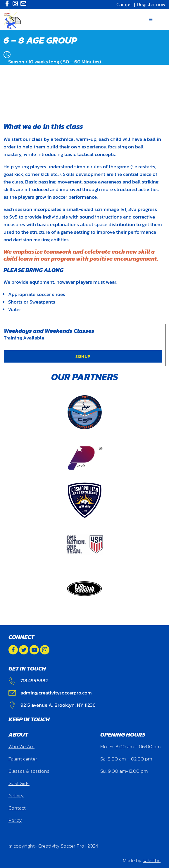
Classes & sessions (29, 771)
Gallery (16, 796)
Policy (15, 820)
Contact (17, 808)
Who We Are (21, 747)
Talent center (23, 759)
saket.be (152, 861)
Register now (151, 5)
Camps (124, 5)
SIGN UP (83, 356)
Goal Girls (19, 783)
